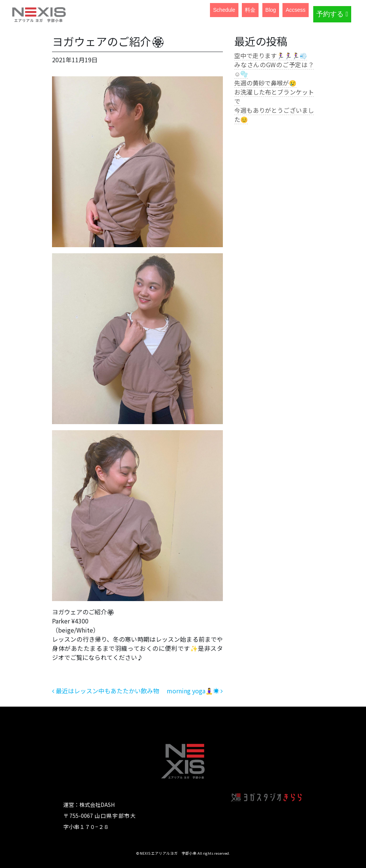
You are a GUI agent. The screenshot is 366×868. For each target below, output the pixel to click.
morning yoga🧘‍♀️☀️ (195, 691)
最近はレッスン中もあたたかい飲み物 (106, 691)
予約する (332, 14)
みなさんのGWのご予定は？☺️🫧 (274, 69)
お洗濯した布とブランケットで (274, 96)
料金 (250, 10)
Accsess (295, 10)
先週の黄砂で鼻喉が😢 (265, 83)
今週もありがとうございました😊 (274, 115)
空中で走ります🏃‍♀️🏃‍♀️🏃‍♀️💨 (271, 55)
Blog (271, 10)
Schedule (224, 10)
